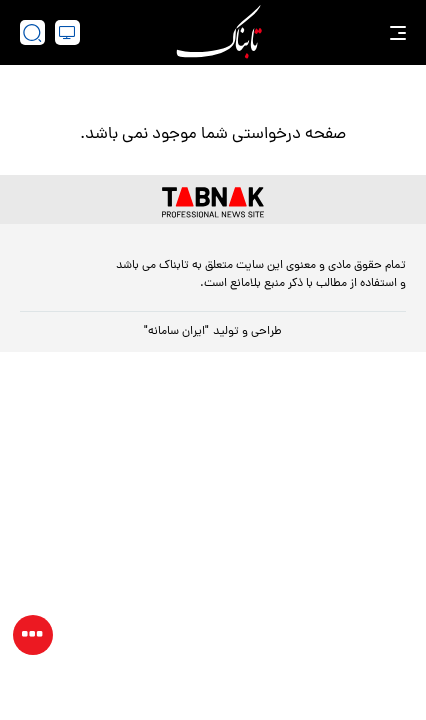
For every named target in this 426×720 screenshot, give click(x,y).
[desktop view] (67, 32)
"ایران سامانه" (176, 332)
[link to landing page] (219, 32)
